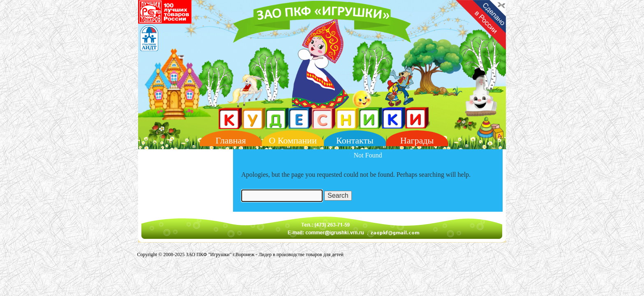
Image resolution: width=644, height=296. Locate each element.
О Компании (293, 140)
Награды (417, 140)
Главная (231, 140)
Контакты (355, 140)
